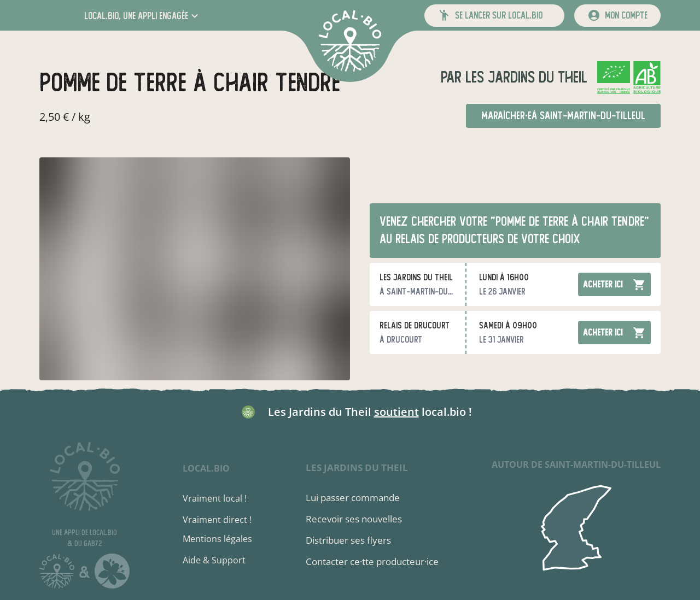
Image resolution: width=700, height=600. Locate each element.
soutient (396, 412)
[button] (142, 16)
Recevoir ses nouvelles (354, 519)
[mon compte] (617, 16)
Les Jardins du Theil (524, 77)
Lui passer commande (353, 498)
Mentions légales (217, 539)
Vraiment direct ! (217, 520)
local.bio (206, 468)
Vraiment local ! (215, 498)
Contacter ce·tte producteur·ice (372, 561)
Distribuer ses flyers (348, 540)
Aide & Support (214, 560)
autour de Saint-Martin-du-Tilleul (576, 464)
